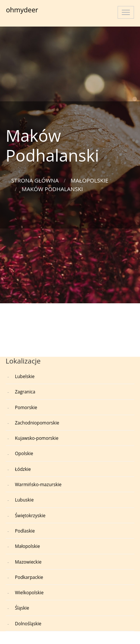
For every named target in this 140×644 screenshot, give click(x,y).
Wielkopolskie (29, 593)
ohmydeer (22, 10)
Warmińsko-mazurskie (38, 484)
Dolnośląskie (28, 624)
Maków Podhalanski (52, 189)
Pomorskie (26, 407)
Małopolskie (89, 180)
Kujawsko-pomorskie (37, 438)
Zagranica (25, 392)
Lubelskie (25, 376)
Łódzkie (23, 469)
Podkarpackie (29, 577)
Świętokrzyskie (30, 516)
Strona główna (35, 180)
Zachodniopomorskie (37, 423)
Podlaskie (25, 531)
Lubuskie (24, 500)
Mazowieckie (28, 562)
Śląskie (22, 608)
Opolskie (24, 453)
